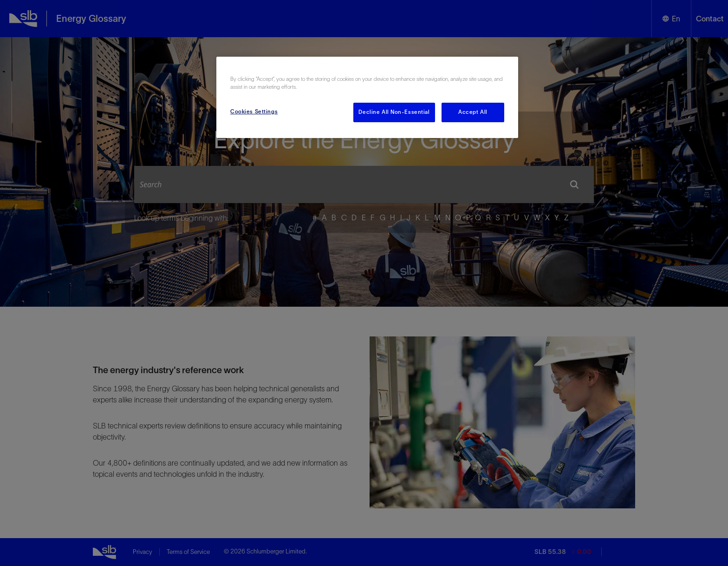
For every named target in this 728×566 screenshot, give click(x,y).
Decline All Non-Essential (394, 112)
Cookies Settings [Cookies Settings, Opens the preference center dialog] (254, 112)
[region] (367, 97)
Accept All (473, 112)
